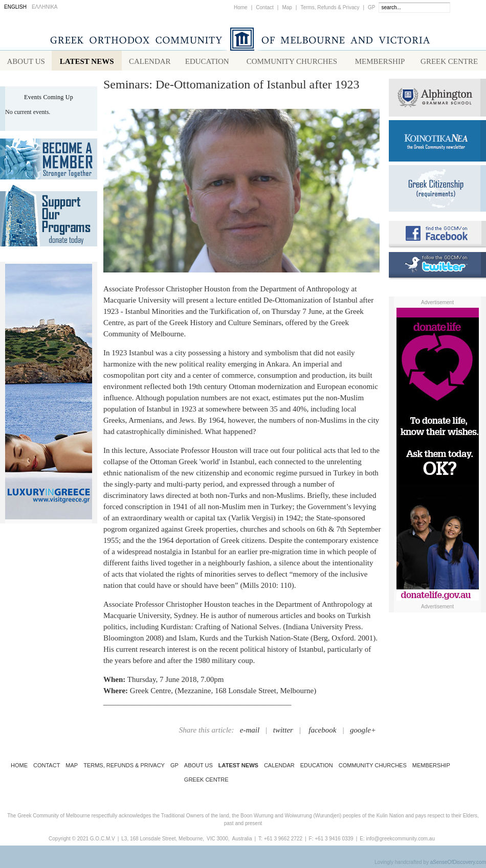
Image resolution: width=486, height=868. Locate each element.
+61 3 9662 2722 (283, 841)
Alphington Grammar (437, 100)
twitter (283, 732)
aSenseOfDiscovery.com (458, 864)
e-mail (250, 732)
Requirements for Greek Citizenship (437, 190)
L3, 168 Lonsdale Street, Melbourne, (163, 841)
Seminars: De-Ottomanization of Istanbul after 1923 (231, 86)
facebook (322, 732)
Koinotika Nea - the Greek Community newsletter (437, 143)
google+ (363, 732)
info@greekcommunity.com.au (400, 841)
